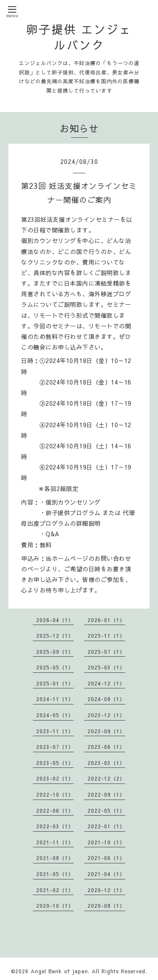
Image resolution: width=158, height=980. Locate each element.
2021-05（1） (55, 874)
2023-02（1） (55, 778)
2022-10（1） (55, 794)
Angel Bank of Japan (59, 971)
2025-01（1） (55, 683)
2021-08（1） (55, 858)
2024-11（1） (55, 699)
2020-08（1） (106, 906)
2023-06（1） (106, 747)
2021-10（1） (106, 842)
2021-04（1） (106, 874)
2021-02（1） (55, 890)
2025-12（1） (55, 636)
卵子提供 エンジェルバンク (79, 37)
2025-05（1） (55, 667)
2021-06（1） (106, 858)
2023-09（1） (106, 731)
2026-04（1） (55, 620)
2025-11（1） (106, 636)
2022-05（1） (106, 811)
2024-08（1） (106, 699)
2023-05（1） (55, 763)
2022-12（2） (106, 778)
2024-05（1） (55, 715)
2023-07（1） (55, 747)
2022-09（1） (106, 794)
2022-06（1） (55, 811)
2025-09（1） (55, 652)
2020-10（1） (55, 906)
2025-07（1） (106, 652)
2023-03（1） (106, 763)
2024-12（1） (106, 683)
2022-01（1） (106, 826)
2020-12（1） (106, 890)
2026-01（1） (106, 620)
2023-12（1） (106, 715)
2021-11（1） (55, 842)
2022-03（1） (55, 826)
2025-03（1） (106, 667)
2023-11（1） (55, 731)
